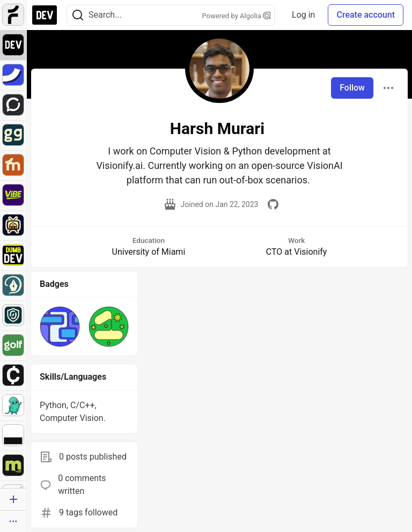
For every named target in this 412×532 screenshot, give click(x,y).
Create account (366, 15)
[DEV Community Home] (45, 15)
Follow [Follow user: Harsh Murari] (352, 88)
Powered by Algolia (237, 16)
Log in (303, 15)
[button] (60, 326)
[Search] (78, 15)
